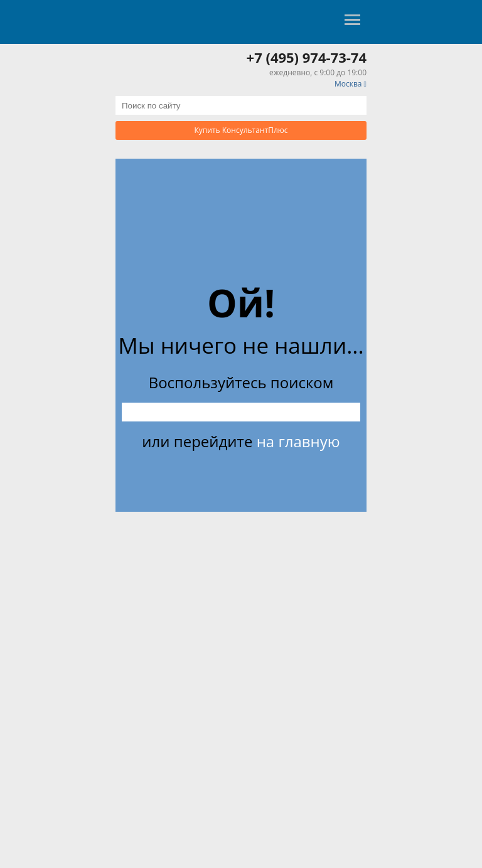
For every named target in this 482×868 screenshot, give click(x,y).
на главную (298, 441)
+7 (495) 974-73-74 (307, 57)
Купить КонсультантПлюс (241, 130)
